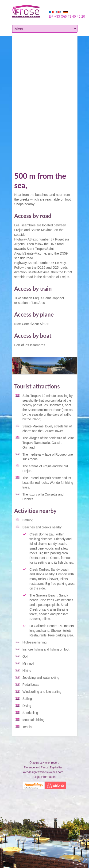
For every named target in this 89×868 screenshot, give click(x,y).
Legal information (45, 777)
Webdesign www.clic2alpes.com (43, 772)
